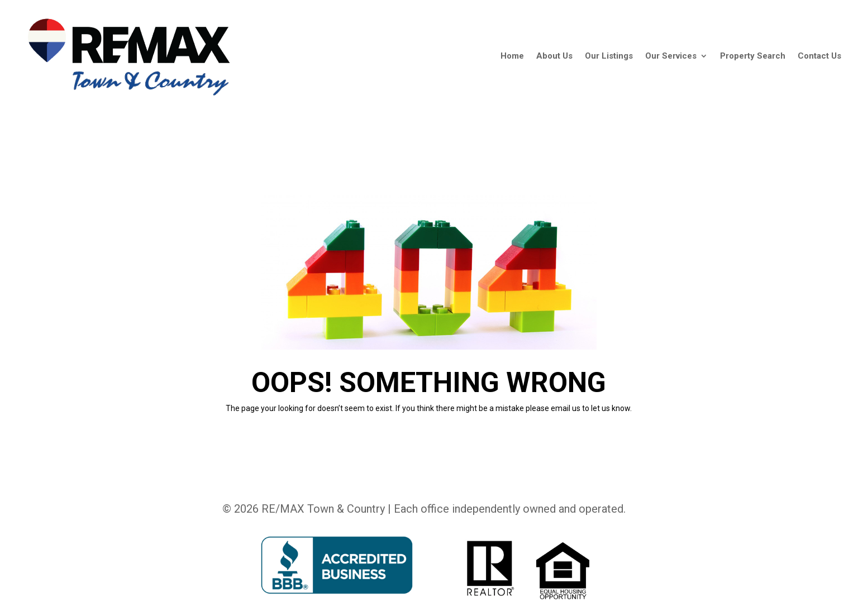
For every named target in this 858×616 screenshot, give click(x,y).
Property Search (753, 56)
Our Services (671, 56)
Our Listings (609, 56)
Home (512, 56)
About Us (554, 56)
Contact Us (819, 56)
